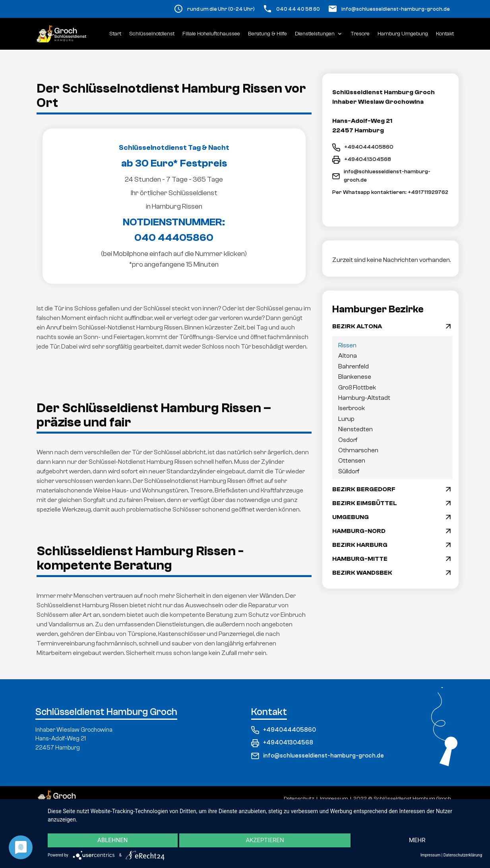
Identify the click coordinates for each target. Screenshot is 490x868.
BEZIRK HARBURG (360, 545)
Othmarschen (358, 450)
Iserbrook (352, 408)
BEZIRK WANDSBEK (362, 573)
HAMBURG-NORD (359, 531)
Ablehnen (112, 841)
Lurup (346, 419)
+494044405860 (363, 147)
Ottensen (352, 461)
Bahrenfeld (353, 366)
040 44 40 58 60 (298, 9)
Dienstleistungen (319, 34)
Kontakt (445, 34)
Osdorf (348, 440)
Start (115, 34)
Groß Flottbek (357, 387)
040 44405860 (174, 238)
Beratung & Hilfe (267, 34)
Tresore (360, 34)
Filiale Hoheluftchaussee (211, 34)
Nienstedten (355, 429)
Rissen (347, 345)
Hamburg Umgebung (403, 34)
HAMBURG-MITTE (360, 559)
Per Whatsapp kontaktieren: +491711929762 (390, 192)
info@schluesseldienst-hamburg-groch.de (396, 9)
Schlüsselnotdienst (152, 34)
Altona (348, 356)
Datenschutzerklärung (463, 855)
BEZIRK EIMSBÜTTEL (365, 503)
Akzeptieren (265, 841)
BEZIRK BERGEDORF (364, 489)
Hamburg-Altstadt (364, 398)
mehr (417, 841)
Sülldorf (349, 471)
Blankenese (355, 377)
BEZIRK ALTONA (357, 326)
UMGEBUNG (351, 517)
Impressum (430, 855)
